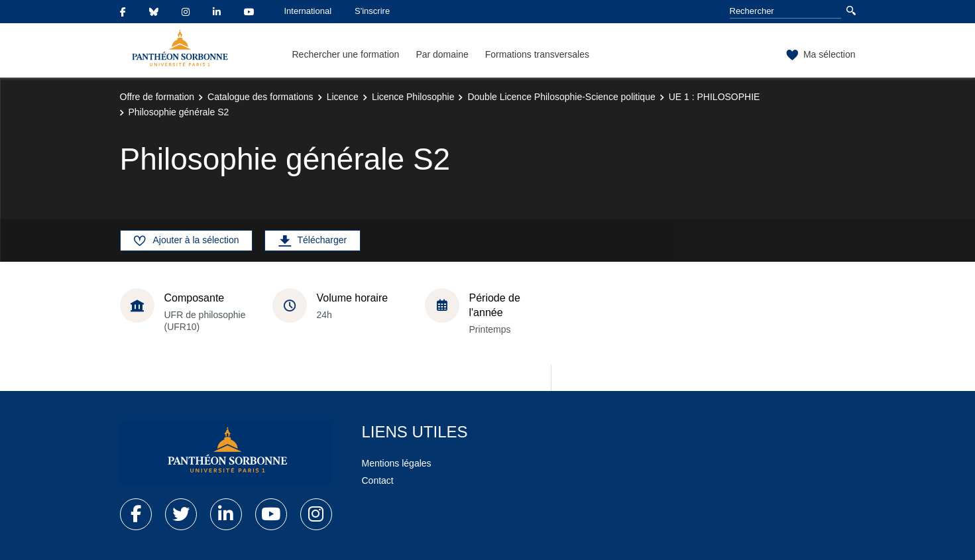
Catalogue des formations (260, 97)
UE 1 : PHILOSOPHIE (715, 97)
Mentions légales (397, 463)
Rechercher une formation (346, 54)
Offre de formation (157, 97)
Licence (343, 97)
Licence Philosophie (413, 97)
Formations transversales (537, 54)
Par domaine (442, 54)
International (308, 11)
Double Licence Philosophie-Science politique (561, 97)
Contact (378, 480)
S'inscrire (372, 11)
